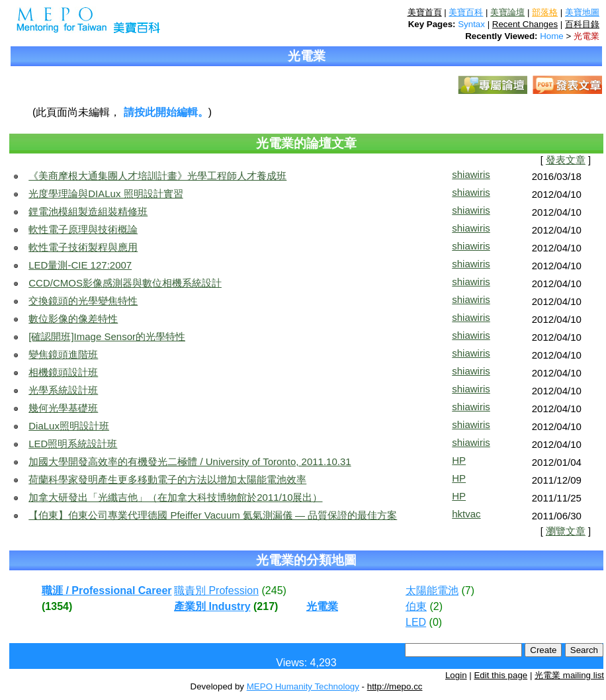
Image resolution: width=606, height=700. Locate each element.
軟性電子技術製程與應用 (83, 247)
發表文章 (566, 160)
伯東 (416, 606)
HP (459, 460)
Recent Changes (525, 24)
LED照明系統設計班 (73, 444)
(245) (274, 591)
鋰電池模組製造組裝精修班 (88, 211)
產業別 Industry (212, 606)
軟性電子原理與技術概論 (83, 229)
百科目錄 (582, 24)
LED (416, 622)
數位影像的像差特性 (73, 319)
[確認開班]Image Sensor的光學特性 (107, 336)
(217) (266, 606)
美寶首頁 (425, 12)
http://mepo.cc (395, 686)
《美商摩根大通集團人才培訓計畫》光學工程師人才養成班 (157, 176)
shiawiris (471, 174)
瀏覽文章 (566, 531)
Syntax (471, 24)
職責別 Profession (216, 591)
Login (456, 675)
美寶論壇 (507, 12)
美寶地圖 (582, 12)
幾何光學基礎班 (63, 408)
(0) (436, 622)
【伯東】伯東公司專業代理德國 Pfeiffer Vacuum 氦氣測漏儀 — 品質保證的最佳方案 (213, 515)
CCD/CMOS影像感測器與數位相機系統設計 (125, 283)
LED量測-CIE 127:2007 (80, 265)
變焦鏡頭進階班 (63, 354)
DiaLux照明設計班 (69, 426)
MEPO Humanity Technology (303, 686)
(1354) (57, 606)
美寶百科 (466, 12)
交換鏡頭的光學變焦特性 (83, 301)
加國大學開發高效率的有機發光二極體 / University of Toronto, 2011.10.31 (190, 461)
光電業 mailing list (569, 675)
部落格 (545, 12)
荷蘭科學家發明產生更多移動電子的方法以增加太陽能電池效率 (167, 479)
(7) (468, 591)
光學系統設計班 (63, 390)
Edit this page (500, 675)
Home (552, 36)
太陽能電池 (432, 591)
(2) (436, 606)
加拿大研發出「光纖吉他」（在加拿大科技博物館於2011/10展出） (175, 497)
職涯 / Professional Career (107, 591)
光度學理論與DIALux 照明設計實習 (106, 194)
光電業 (586, 36)
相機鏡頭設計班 (63, 372)
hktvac (466, 514)
